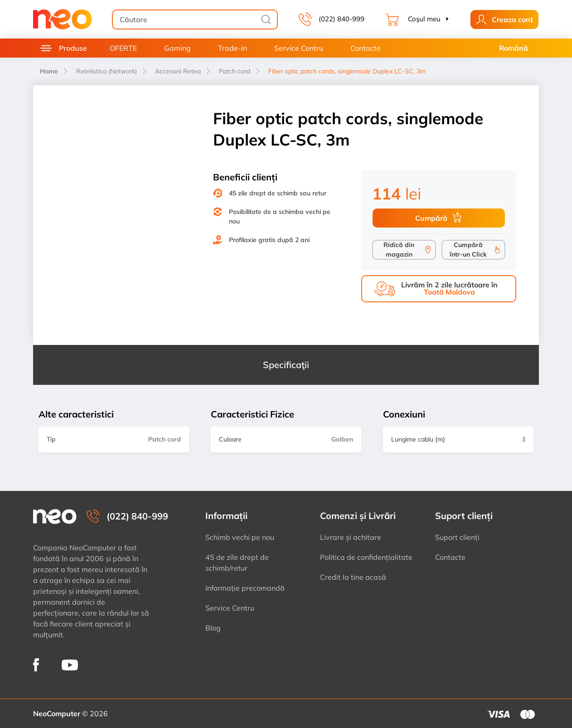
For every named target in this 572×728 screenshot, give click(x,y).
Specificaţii (286, 365)
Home (49, 71)
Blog (213, 628)
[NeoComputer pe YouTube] (70, 665)
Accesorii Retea (178, 71)
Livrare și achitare (351, 537)
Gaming (177, 48)
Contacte (366, 48)
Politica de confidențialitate (366, 557)
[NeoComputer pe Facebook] (36, 665)
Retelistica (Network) (107, 71)
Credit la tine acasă (353, 577)
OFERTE (123, 48)
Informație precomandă (245, 588)
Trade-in (233, 48)
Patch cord (235, 71)
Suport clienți (457, 537)
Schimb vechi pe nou (240, 537)
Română (514, 48)
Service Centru (299, 48)
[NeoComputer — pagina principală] (55, 517)
